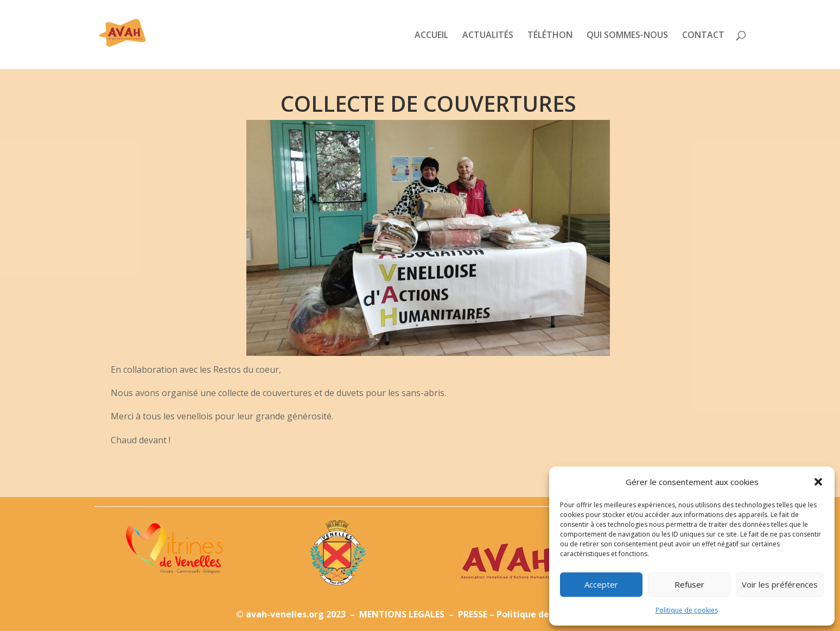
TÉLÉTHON (550, 36)
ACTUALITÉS (488, 36)
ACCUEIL (431, 36)
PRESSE (473, 614)
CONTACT (703, 36)
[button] (818, 482)
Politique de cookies (687, 610)
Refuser (689, 584)
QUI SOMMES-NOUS (627, 36)
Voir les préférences (780, 584)
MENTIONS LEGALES (403, 614)
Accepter (601, 584)
